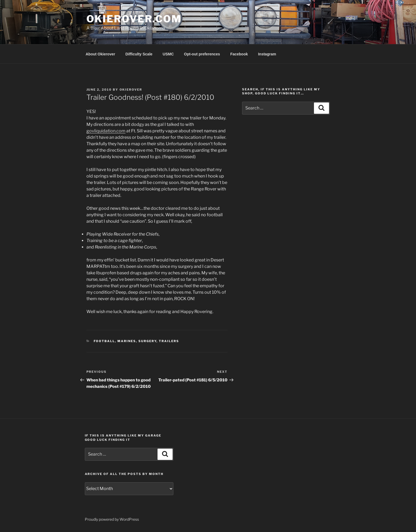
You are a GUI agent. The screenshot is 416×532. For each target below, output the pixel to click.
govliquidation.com (106, 131)
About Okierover (100, 54)
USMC (168, 54)
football (104, 341)
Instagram (267, 54)
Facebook (239, 54)
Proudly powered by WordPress (112, 519)
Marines (127, 341)
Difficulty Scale (139, 54)
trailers (169, 341)
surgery (147, 341)
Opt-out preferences (202, 54)
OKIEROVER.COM (134, 19)
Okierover (131, 90)
